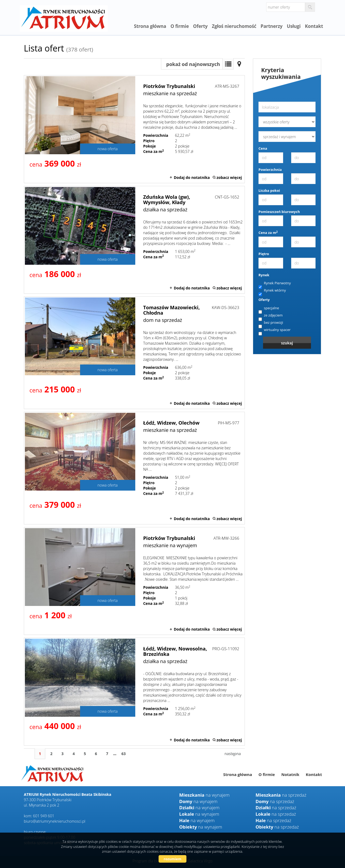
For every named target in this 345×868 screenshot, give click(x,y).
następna (233, 754)
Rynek (264, 275)
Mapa (239, 64)
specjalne (269, 308)
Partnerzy (272, 26)
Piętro (264, 254)
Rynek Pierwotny (275, 283)
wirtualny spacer (275, 330)
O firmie (179, 26)
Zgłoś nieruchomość (234, 26)
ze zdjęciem (271, 315)
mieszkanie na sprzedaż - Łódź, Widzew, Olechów (134, 468)
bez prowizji (271, 323)
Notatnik (290, 774)
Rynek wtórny (272, 290)
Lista (228, 64)
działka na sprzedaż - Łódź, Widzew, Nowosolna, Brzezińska (134, 692)
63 (123, 754)
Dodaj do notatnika (192, 177)
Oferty (200, 26)
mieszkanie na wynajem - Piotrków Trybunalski (134, 581)
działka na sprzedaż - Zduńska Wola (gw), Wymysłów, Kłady (134, 240)
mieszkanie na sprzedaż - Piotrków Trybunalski (134, 129)
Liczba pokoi (269, 190)
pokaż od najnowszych (193, 64)
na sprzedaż (281, 795)
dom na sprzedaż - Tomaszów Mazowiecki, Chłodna (134, 353)
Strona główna (150, 26)
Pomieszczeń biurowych (279, 212)
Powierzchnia (270, 170)
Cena (263, 148)
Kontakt (314, 26)
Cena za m (268, 233)
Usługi (294, 26)
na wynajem (204, 795)
